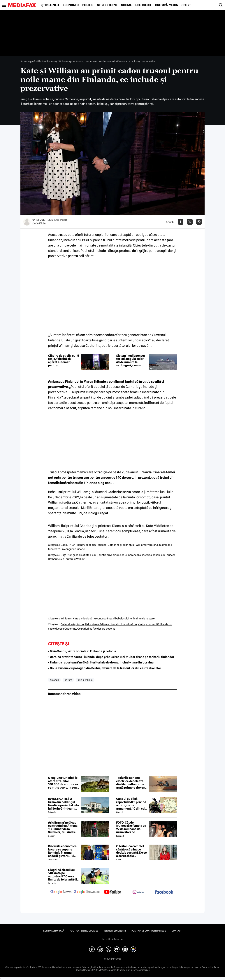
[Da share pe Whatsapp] (199, 222)
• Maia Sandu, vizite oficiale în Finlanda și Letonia (82, 651)
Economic (71, 5)
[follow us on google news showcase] (87, 892)
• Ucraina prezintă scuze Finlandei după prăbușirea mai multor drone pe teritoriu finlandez (111, 657)
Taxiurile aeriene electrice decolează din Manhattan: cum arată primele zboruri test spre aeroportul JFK (131, 783)
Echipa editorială (54, 931)
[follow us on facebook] (164, 892)
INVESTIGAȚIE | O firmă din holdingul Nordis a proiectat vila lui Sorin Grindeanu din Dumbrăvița (63, 804)
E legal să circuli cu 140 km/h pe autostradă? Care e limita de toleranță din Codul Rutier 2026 (64, 875)
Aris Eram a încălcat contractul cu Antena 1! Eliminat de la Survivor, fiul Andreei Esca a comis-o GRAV (63, 827)
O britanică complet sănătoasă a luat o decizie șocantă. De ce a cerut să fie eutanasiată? (131, 851)
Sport (186, 5)
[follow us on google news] (61, 892)
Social (126, 5)
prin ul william (85, 680)
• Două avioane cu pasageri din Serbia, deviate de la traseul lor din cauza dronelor (105, 668)
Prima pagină (28, 61)
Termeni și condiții (115, 931)
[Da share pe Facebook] (181, 222)
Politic (88, 5)
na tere (68, 680)
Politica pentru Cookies (84, 931)
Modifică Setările (112, 939)
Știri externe (107, 5)
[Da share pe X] (190, 222)
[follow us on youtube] (112, 892)
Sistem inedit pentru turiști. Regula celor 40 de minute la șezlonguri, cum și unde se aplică (131, 361)
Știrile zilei (50, 5)
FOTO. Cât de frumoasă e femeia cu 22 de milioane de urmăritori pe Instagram (131, 827)
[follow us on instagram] (138, 892)
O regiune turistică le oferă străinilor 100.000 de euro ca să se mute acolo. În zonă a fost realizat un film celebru (63, 783)
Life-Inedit (143, 5)
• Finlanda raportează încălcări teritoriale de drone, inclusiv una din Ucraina (101, 662)
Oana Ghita (39, 223)
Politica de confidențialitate (149, 931)
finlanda (54, 680)
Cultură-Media (166, 5)
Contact (177, 931)
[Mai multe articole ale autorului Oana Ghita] (27, 222)
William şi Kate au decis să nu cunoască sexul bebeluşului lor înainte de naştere (108, 619)
